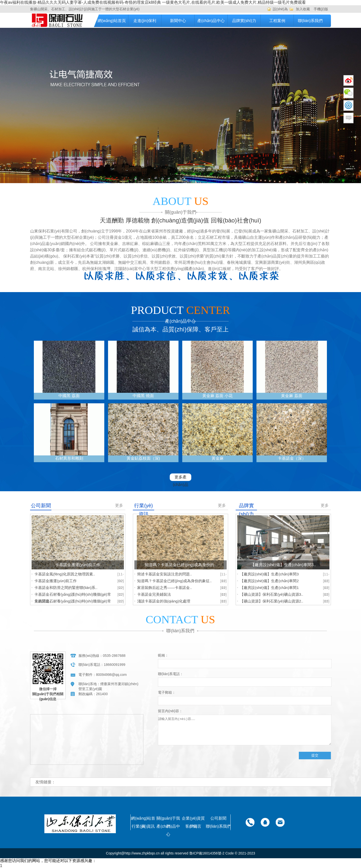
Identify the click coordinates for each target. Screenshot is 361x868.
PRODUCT (180, 310)
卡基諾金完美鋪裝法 (154, 594)
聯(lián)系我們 (310, 21)
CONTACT (180, 619)
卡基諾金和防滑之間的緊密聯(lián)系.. (66, 588)
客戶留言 (193, 826)
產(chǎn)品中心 (211, 21)
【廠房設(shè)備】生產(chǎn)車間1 (269, 588)
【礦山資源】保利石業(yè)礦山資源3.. (272, 594)
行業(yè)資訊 (143, 826)
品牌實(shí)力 (244, 21)
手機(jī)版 (321, 9)
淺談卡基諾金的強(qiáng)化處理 (164, 601)
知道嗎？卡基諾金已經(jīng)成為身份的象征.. (174, 581)
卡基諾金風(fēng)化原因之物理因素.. (65, 574)
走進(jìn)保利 (145, 21)
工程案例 (277, 21)
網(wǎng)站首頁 (112, 21)
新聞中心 (178, 21)
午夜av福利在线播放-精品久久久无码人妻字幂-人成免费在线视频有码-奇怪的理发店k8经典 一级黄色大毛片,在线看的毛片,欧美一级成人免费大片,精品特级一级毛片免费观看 (153, 2)
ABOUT (181, 201)
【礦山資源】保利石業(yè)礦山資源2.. (272, 601)
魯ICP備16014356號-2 (207, 853)
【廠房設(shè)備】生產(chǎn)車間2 (269, 581)
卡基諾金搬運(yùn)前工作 (56, 581)
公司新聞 (218, 818)
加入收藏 (303, 9)
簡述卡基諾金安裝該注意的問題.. (164, 574)
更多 (119, 505)
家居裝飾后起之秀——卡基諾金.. (164, 588)
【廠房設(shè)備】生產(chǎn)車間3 (269, 574)
